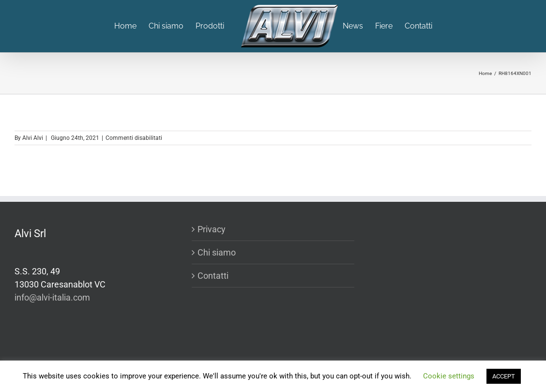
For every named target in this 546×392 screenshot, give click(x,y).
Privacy (212, 229)
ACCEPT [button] (504, 376)
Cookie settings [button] (449, 376)
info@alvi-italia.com (52, 297)
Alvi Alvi (33, 138)
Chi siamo (217, 252)
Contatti (213, 276)
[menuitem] (131, 26)
